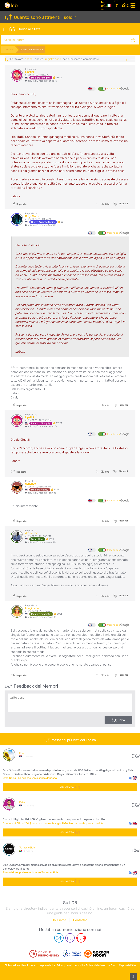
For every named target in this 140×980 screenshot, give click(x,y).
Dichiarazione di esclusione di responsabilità (30, 965)
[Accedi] (124, 6)
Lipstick (30, 72)
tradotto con (118, 89)
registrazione (53, 59)
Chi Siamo (59, 920)
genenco (30, 484)
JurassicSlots (27, 848)
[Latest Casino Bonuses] (11, 5)
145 (135, 804)
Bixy (22, 753)
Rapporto (19, 204)
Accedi (29, 59)
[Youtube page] (81, 938)
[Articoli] (102, 6)
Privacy (61, 965)
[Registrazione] (117, 6)
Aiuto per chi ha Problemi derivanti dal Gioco (92, 965)
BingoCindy (32, 216)
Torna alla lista (22, 29)
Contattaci (81, 920)
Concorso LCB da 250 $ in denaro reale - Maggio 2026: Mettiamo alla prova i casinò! (53, 823)
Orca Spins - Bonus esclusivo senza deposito (30, 778)
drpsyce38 (32, 533)
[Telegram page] (59, 938)
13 (135, 755)
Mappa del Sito (127, 965)
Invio (122, 720)
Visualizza (70, 787)
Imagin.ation (33, 608)
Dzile (22, 802)
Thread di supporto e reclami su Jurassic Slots (31, 872)
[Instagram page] (70, 938)
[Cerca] (134, 40)
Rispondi (123, 204)
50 (135, 849)
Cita (103, 204)
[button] (133, 778)
